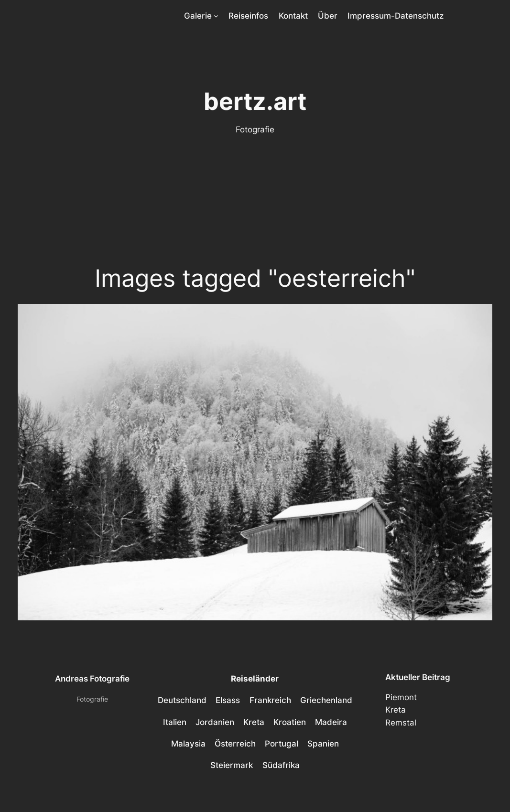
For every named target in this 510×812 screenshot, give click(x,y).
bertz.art (255, 101)
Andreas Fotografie (92, 679)
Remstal (401, 723)
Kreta (396, 710)
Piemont (401, 697)
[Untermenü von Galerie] (216, 16)
